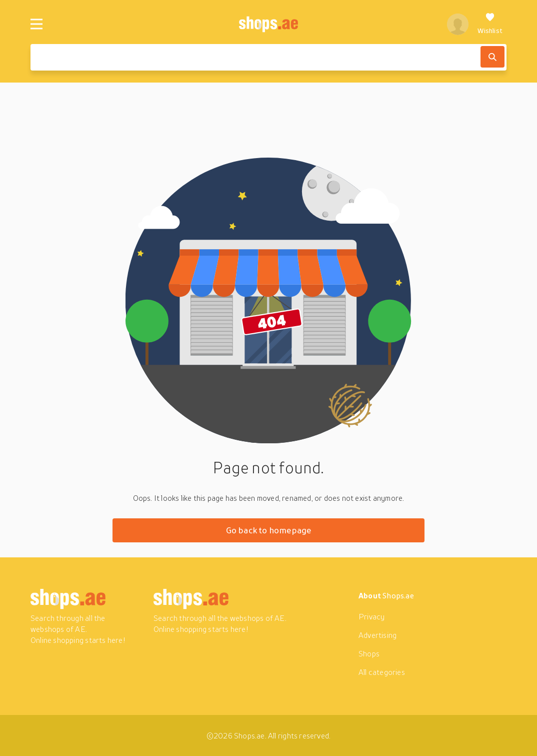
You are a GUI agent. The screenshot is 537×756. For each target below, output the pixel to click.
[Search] (492, 57)
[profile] (458, 24)
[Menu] (36, 24)
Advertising (377, 635)
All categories (382, 672)
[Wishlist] (490, 24)
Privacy (371, 616)
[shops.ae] (269, 24)
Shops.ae (398, 595)
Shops (369, 653)
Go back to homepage (269, 530)
